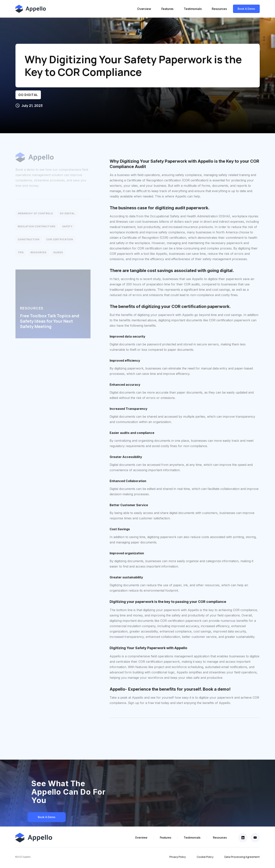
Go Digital (28, 95)
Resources (219, 9)
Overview (144, 9)
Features (167, 9)
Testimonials (193, 9)
